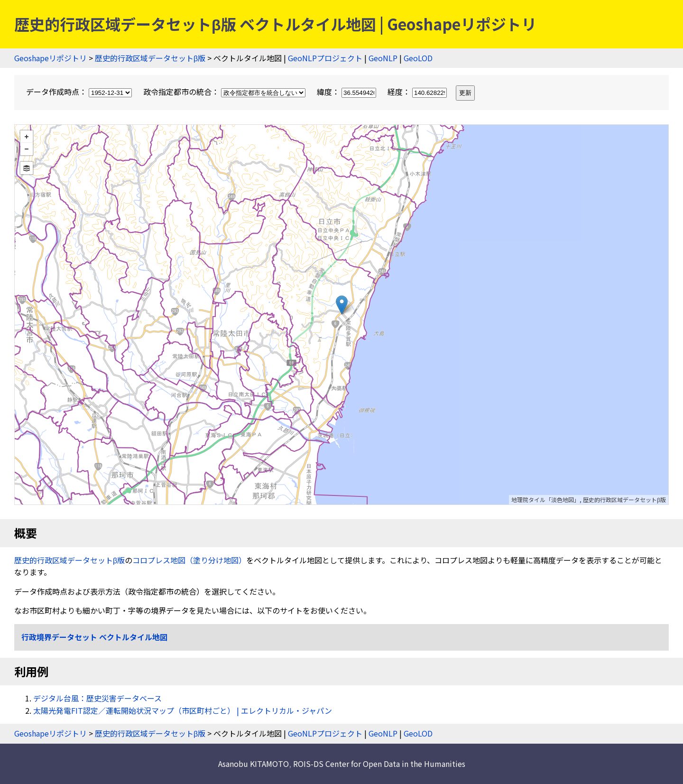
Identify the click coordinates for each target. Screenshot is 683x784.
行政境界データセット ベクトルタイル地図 (94, 637)
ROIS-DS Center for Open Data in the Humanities (379, 764)
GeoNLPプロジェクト (325, 58)
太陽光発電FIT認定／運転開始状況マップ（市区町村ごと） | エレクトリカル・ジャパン (183, 710)
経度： (418, 92)
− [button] (27, 149)
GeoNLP (383, 58)
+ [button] (27, 137)
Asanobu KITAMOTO (254, 764)
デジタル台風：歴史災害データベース (97, 698)
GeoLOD (418, 58)
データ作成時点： (80, 92)
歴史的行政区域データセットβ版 (150, 58)
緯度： (347, 92)
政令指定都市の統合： (225, 92)
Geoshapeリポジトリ (51, 58)
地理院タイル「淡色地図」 (545, 499)
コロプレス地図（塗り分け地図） (189, 560)
